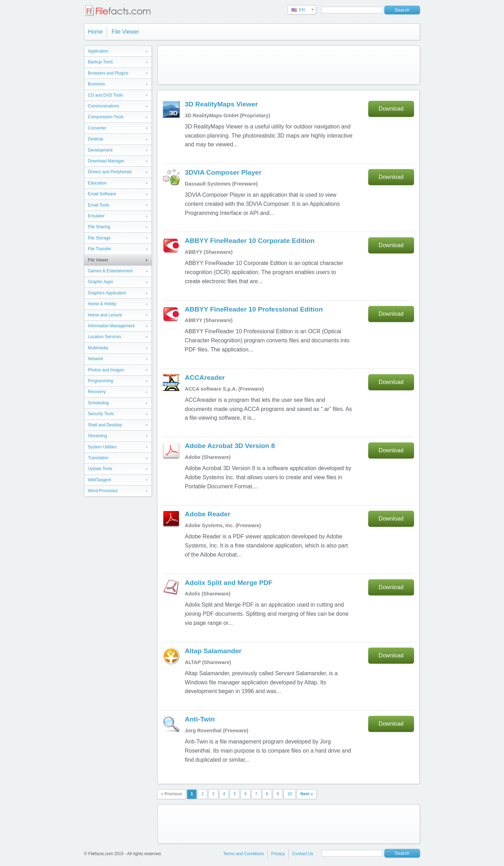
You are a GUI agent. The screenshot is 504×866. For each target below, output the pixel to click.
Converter (97, 128)
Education (97, 183)
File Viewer (125, 32)
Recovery (97, 392)
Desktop (96, 139)
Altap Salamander (213, 651)
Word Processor (103, 491)
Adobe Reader (208, 514)
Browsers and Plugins (108, 73)
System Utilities (102, 447)
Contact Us (303, 854)
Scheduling (98, 403)
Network (96, 359)
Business (96, 84)
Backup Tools (100, 62)
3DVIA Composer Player (223, 172)
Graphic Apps (100, 282)
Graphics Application (107, 293)
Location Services (104, 337)
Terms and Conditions (244, 854)
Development (100, 150)
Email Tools (99, 205)
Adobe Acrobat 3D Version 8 (230, 446)
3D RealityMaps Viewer (221, 104)
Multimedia (98, 348)
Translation (98, 458)
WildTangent (99, 480)
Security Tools (101, 414)
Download (391, 109)
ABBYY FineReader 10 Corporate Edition (250, 241)
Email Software (102, 194)
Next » (307, 794)
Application (98, 51)
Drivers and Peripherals (110, 172)
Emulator (96, 216)
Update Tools (100, 469)
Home (95, 32)
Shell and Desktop (105, 425)
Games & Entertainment (110, 271)
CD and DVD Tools (106, 95)
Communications (103, 106)
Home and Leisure (105, 315)
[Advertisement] (289, 65)
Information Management (111, 326)
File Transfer (100, 249)
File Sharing (99, 227)
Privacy (278, 854)
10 (290, 794)
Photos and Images (106, 370)
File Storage (99, 238)
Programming (100, 381)
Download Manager (106, 161)
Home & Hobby (102, 304)
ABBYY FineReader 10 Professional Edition (254, 309)
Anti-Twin (200, 719)
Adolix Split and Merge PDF (229, 583)
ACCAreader (205, 378)
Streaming (97, 436)
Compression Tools (106, 117)
